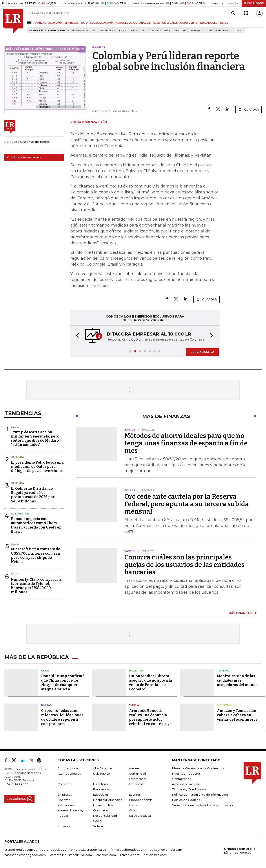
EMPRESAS (72, 23)
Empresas (65, 795)
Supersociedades (84, 31)
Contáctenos (181, 779)
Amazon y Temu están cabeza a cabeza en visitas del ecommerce (237, 715)
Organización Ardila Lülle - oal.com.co (240, 851)
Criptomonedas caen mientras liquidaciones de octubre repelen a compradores (62, 717)
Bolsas (46, 705)
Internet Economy (70, 810)
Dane (123, 31)
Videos (98, 826)
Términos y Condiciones (189, 789)
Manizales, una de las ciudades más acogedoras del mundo (237, 680)
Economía (136, 784)
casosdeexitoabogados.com (25, 855)
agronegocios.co (54, 850)
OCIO (84, 23)
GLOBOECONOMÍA (102, 23)
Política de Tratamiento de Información (200, 795)
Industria (136, 671)
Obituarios (101, 810)
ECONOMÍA (55, 23)
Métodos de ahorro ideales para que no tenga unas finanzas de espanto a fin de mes (186, 443)
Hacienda (17, 457)
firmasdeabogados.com (128, 850)
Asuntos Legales (69, 773)
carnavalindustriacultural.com (71, 855)
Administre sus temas (24, 157)
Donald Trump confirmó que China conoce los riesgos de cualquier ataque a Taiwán (63, 683)
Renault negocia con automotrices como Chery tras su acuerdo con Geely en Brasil (36, 525)
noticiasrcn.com (155, 855)
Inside (133, 805)
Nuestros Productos (186, 773)
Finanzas (64, 800)
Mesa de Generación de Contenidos (198, 768)
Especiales (101, 795)
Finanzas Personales (108, 800)
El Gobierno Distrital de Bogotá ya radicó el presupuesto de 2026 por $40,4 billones (33, 495)
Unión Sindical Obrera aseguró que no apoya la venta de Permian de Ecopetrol (151, 683)
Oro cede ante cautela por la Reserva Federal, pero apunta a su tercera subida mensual (187, 504)
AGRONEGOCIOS (126, 23)
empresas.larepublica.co (88, 850)
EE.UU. (15, 427)
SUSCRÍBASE (254, 3)
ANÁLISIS (145, 23)
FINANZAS (40, 23)
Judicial (135, 705)
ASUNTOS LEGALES (165, 23)
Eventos (135, 795)
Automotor (20, 514)
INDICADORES (209, 23)
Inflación (137, 31)
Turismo (223, 671)
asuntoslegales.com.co (21, 850)
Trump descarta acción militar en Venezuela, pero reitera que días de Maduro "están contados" (35, 438)
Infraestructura (103, 805)
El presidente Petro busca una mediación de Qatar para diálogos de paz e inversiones (37, 467)
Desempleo (107, 31)
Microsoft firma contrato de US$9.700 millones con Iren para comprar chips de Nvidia (36, 555)
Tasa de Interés (159, 31)
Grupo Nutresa (217, 31)
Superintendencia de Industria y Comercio (202, 805)
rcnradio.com (130, 855)
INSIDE (224, 23)
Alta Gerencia (103, 768)
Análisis (134, 768)
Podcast (64, 816)
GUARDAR (249, 109)
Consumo (65, 784)
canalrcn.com (106, 855)
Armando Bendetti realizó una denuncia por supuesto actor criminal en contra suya (150, 717)
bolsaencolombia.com (166, 850)
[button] (76, 336)
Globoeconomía (141, 800)
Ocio (133, 810)
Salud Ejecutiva (140, 816)
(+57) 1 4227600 (16, 784)
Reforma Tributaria (188, 31)
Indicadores (66, 805)
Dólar (237, 31)
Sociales (64, 826)
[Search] (233, 13)
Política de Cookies (186, 800)
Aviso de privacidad (186, 784)
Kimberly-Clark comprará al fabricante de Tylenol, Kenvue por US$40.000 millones (37, 586)
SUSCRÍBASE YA (202, 352)
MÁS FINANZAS (240, 613)
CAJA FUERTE (189, 23)
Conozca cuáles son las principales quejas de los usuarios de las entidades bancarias (184, 565)
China (45, 671)
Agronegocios (68, 768)
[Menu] (30, 22)
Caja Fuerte (102, 773)
